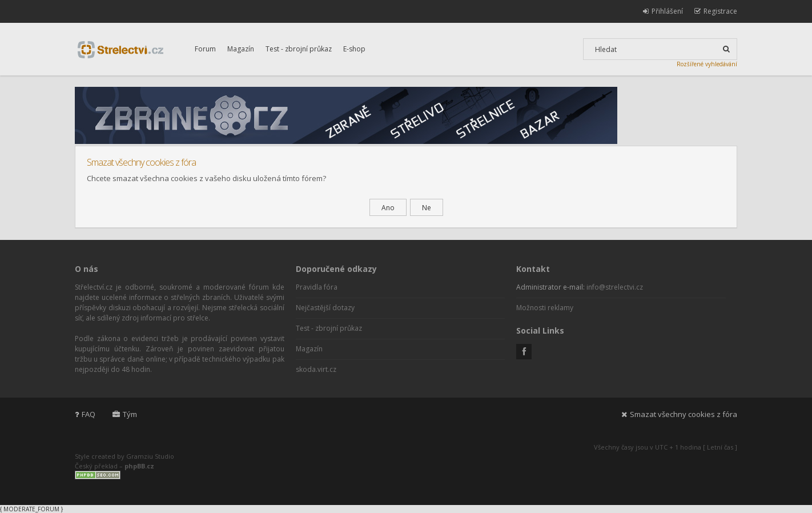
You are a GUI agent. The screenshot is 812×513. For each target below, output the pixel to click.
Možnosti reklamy (545, 308)
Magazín (241, 49)
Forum (205, 49)
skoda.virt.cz (316, 369)
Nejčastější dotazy (325, 308)
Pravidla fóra (317, 287)
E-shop (354, 49)
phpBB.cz (139, 466)
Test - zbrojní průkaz (299, 49)
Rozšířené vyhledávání (707, 64)
